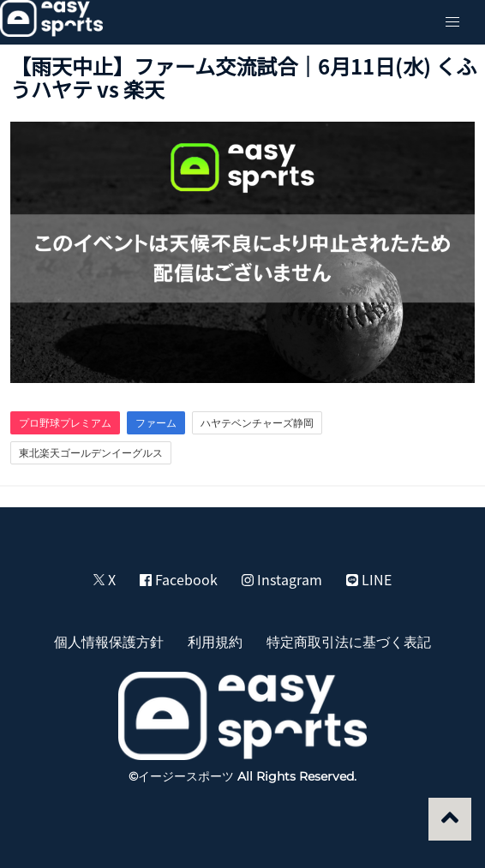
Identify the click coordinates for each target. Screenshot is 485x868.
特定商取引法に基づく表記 (349, 641)
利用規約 (215, 641)
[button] (452, 22)
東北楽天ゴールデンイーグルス (91, 452)
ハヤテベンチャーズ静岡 (257, 422)
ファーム (156, 422)
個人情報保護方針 (109, 641)
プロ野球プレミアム (65, 422)
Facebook (179, 579)
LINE (369, 579)
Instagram (282, 579)
